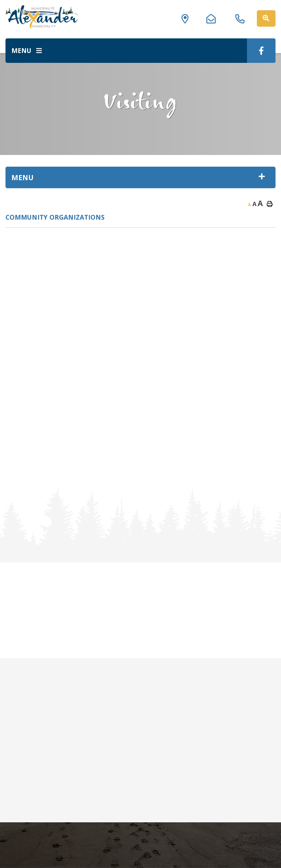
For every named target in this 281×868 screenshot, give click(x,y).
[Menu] (27, 50)
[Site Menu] (140, 177)
